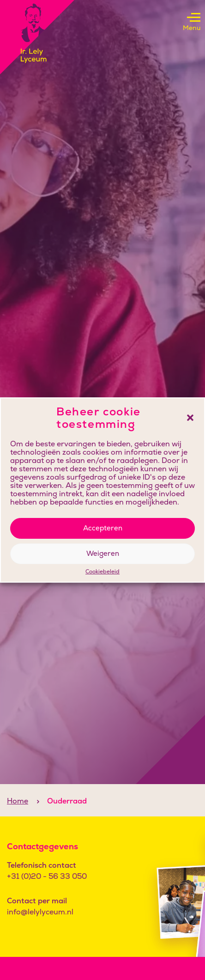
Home (18, 801)
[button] (190, 418)
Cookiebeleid (102, 572)
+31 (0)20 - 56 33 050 (47, 876)
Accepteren (103, 528)
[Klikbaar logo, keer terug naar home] (37, 37)
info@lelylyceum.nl (40, 912)
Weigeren (103, 553)
